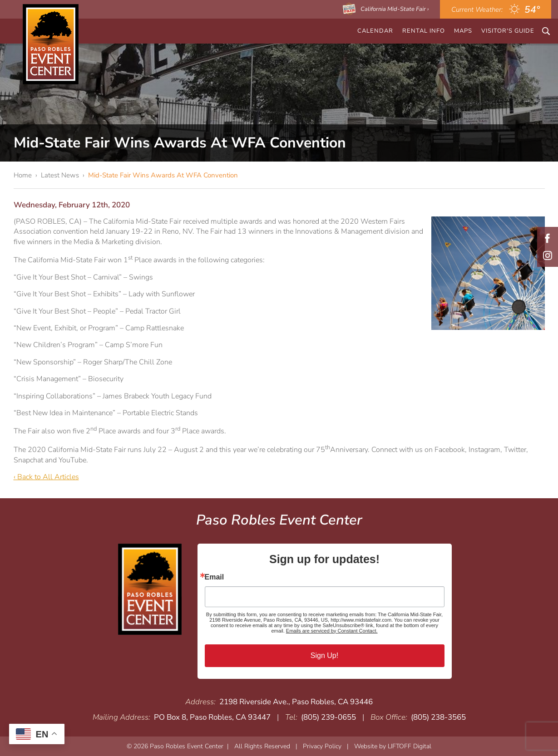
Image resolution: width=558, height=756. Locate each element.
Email (215, 577)
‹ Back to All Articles (46, 477)
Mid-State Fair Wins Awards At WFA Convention (163, 175)
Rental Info (424, 31)
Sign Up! (324, 655)
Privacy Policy (322, 746)
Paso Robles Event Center (51, 44)
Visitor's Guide (508, 31)
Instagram (548, 255)
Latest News (60, 175)
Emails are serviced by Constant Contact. (332, 631)
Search (546, 31)
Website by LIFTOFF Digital (393, 746)
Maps (463, 31)
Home (23, 175)
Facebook (548, 238)
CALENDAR (375, 31)
